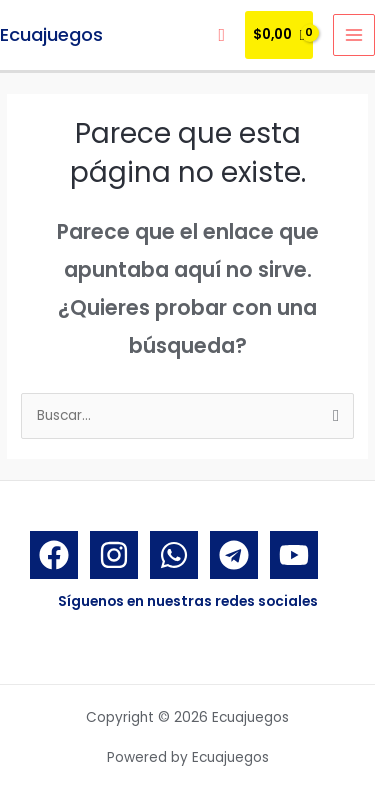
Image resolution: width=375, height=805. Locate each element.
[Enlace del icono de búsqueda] (221, 35)
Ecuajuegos (51, 34)
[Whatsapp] (174, 555)
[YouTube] (294, 555)
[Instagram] (114, 555)
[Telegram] (234, 555)
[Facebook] (54, 555)
